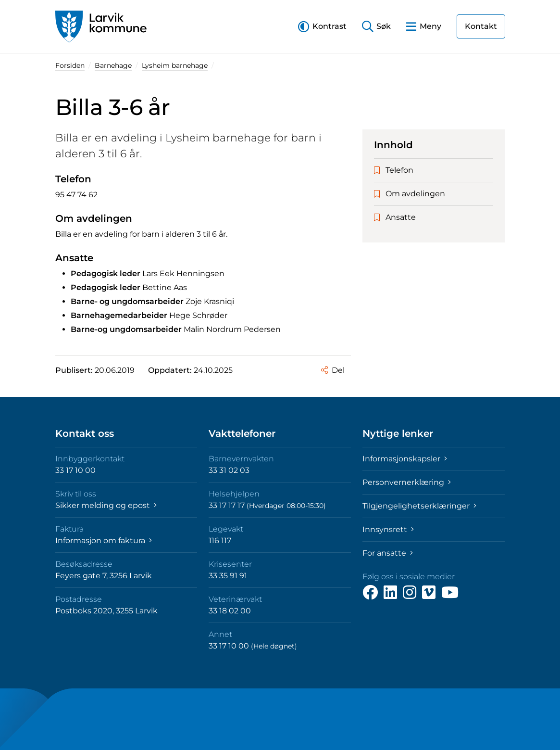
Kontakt (481, 26)
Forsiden (70, 65)
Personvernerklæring (407, 482)
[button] (322, 26)
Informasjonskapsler (405, 459)
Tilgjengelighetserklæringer (419, 506)
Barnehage (113, 65)
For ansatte (388, 553)
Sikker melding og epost (106, 505)
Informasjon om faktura (104, 540)
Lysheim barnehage (175, 65)
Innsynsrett (388, 529)
